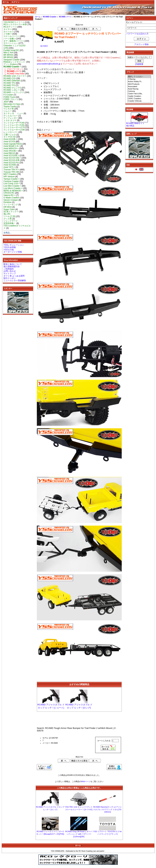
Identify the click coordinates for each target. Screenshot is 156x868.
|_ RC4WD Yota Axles (14, 74)
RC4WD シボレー (12, 90)
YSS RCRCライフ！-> (14, 22)
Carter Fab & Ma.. (139, 94)
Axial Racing (139, 89)
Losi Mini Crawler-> (12, 186)
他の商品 (130, 126)
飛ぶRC (7, 214)
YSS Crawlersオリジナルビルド (17, 227)
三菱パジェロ (10, 135)
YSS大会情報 (10, 247)
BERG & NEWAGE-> (13, 191)
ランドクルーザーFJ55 (14, 125)
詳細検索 (139, 64)
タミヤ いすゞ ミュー (13, 113)
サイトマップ (10, 274)
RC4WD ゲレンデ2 (12, 88)
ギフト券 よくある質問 (14, 276)
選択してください (139, 77)
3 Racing (139, 79)
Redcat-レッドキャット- (15, 62)
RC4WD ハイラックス (14, 92)
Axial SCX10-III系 (12, 160)
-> (12, 67)
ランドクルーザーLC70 (14, 127)
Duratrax (7, 202)
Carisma (139, 91)
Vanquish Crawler (12, 60)
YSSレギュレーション (14, 245)
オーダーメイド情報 (13, 252)
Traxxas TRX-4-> (11, 170)
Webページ (86, 781)
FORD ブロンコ (11, 99)
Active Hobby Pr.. (139, 82)
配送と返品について (13, 264)
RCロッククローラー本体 (15, 24)
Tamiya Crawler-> (12, 179)
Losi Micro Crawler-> (13, 188)
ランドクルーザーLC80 (14, 130)
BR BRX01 (8, 55)
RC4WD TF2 (9, 83)
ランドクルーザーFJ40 (14, 123)
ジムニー (8, 111)
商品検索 (130, 52)
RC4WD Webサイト (135, 123)
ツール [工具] (10, 216)
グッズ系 (8, 219)
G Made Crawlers (12, 198)
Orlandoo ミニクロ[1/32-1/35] (15, 47)
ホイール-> (9, 32)
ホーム (6, 2)
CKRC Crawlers (139, 99)
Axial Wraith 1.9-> (12, 146)
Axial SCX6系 (10, 165)
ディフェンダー (11, 118)
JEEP (6, 102)
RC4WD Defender (12, 81)
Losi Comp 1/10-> (12, 184)
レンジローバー (11, 132)
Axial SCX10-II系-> (12, 158)
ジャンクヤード (11, 221)
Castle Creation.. (139, 96)
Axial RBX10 (9, 153)
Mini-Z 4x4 (8, 53)
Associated (139, 87)
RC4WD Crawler (49, 17)
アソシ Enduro (10, 64)
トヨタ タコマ (10, 120)
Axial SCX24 (9, 142)
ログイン (16, 2)
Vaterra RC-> (10, 195)
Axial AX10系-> (11, 139)
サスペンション (11, 43)
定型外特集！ (10, 223)
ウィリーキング (11, 205)
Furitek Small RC (11, 50)
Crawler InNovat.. (139, 101)
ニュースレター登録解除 (15, 280)
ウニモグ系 (9, 109)
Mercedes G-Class (12, 104)
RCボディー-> (10, 27)
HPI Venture (9, 177)
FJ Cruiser (8, 95)
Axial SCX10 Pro (11, 163)
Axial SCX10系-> (11, 155)
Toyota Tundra (10, 106)
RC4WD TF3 (9, 85)
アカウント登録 (141, 44)
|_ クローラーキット (13, 69)
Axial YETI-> (9, 167)
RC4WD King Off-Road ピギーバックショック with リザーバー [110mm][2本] (79, 834)
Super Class (9, 209)
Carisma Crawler (11, 181)
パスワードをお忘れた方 (137, 34)
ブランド (130, 72)
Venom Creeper (11, 200)
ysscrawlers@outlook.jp (49, 64)
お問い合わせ (10, 271)
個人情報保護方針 (12, 267)
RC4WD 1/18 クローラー (15, 76)
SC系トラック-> (11, 212)
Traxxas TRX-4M (11, 172)
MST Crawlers (10, 174)
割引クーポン (10, 278)
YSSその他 (9, 250)
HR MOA (8, 207)
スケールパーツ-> (12, 36)
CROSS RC (9, 193)
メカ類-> (8, 34)
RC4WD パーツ (65, 17)
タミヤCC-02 (10, 137)
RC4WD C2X (10, 78)
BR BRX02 (8, 57)
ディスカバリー (11, 116)
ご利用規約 (9, 269)
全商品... (7, 233)
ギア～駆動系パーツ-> (14, 41)
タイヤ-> (8, 29)
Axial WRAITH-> (11, 148)
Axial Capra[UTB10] (13, 144)
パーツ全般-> (10, 39)
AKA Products (139, 84)
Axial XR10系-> (11, 151)
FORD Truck (9, 97)
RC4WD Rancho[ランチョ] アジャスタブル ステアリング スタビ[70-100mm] (107, 809)
